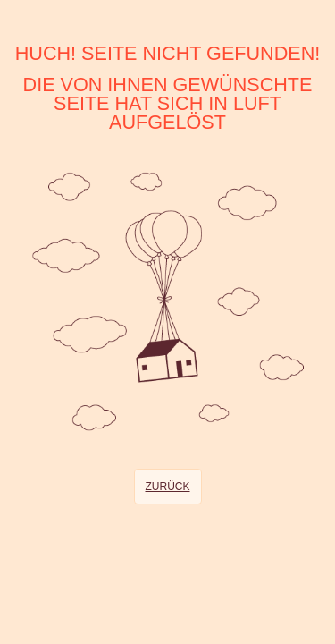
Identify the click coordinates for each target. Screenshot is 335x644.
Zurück (168, 487)
